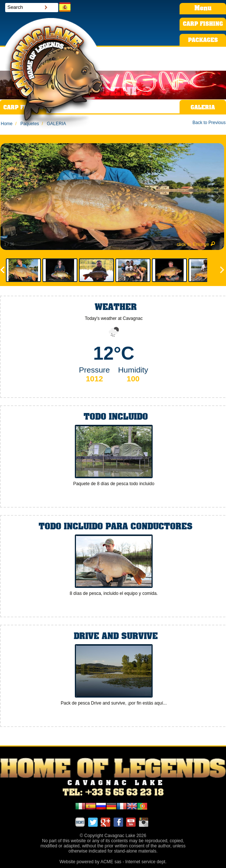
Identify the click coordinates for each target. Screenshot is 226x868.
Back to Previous (209, 123)
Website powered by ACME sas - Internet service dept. (113, 862)
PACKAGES (203, 40)
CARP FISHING (203, 24)
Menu (203, 8)
